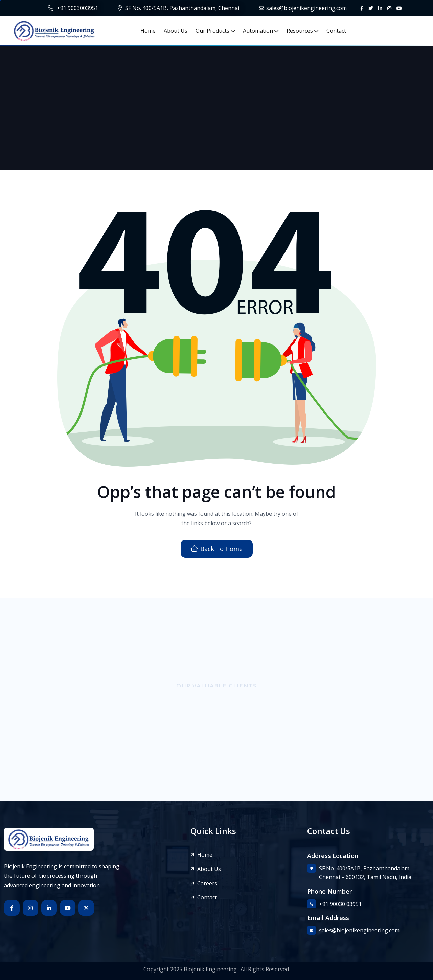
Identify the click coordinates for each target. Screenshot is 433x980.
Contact (336, 31)
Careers (207, 883)
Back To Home (217, 549)
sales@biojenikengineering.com (306, 8)
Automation (258, 31)
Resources (300, 31)
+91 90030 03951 (340, 904)
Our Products (212, 31)
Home (148, 31)
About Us (176, 31)
